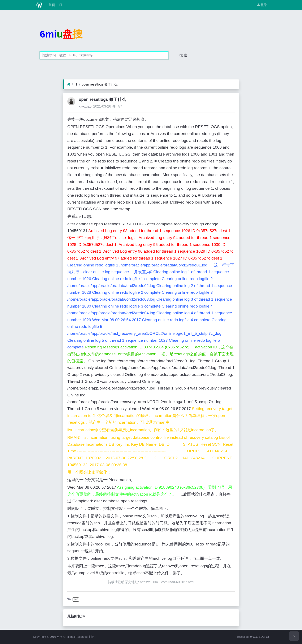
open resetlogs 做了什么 (100, 84)
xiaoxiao (85, 106)
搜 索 (183, 55)
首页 (51, 5)
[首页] (69, 84)
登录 (262, 5)
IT (60, 5)
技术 (76, 599)
